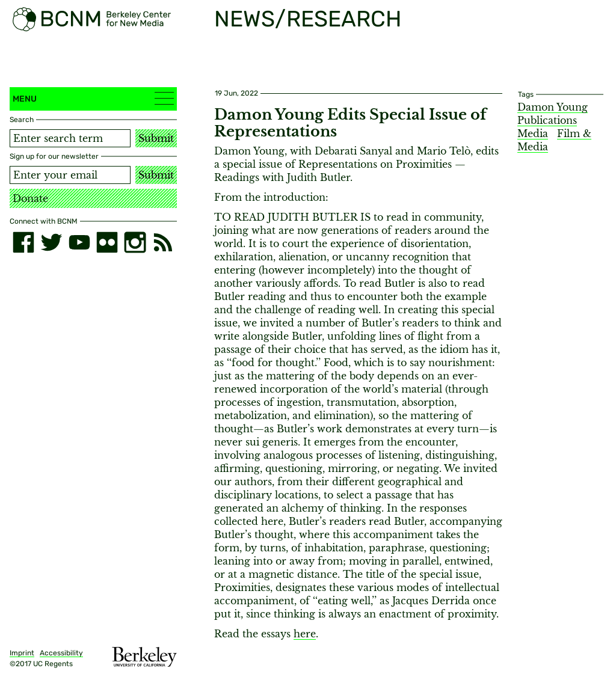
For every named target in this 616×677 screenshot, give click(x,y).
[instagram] (135, 242)
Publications (547, 120)
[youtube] (79, 242)
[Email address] (70, 175)
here (305, 634)
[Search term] (70, 138)
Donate (30, 198)
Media (533, 133)
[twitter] (51, 242)
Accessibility (61, 653)
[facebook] (23, 242)
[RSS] (163, 242)
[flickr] (107, 242)
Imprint (22, 653)
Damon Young (553, 107)
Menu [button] (93, 98)
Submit (156, 138)
